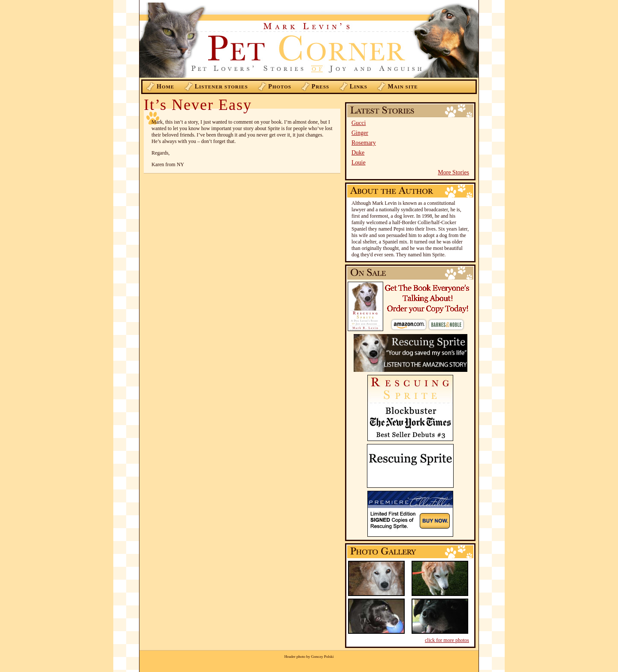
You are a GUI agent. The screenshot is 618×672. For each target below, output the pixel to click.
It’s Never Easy (198, 105)
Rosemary (364, 143)
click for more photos (447, 640)
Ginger (360, 133)
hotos (280, 87)
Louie (359, 163)
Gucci (359, 123)
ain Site (403, 87)
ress (320, 87)
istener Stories (221, 87)
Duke (358, 153)
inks (359, 87)
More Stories (453, 172)
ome (165, 87)
